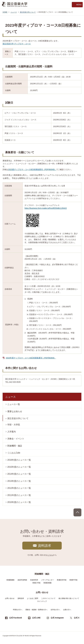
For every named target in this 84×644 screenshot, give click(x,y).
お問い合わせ (10, 598)
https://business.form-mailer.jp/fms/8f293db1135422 (46, 208)
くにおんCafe (14, 453)
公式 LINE (36, 618)
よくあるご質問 (33, 598)
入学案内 (12, 432)
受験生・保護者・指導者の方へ (36, 610)
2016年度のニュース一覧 (19, 460)
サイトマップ (42, 601)
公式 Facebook (16, 618)
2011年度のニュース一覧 (19, 495)
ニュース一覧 (14, 404)
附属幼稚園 (48, 583)
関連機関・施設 (15, 446)
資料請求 (44, 546)
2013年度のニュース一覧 (19, 481)
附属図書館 (10, 580)
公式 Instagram (57, 618)
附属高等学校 (62, 580)
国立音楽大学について (28, 12)
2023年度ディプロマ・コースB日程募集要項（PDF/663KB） (31, 358)
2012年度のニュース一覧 (19, 488)
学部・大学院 (14, 425)
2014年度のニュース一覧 (19, 474)
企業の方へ (67, 610)
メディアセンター (48, 580)
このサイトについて (48, 598)
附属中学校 (73, 580)
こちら (50, 555)
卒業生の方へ (18, 610)
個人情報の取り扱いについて (69, 598)
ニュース (14, 12)
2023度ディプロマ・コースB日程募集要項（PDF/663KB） (32, 169)
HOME (5, 12)
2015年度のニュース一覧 (19, 467)
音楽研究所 (34, 580)
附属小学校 (36, 583)
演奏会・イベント (16, 439)
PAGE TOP (77, 512)
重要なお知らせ (15, 411)
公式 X (77, 618)
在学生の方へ (55, 610)
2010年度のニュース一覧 (19, 502)
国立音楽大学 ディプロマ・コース (17, 44)
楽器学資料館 (22, 580)
